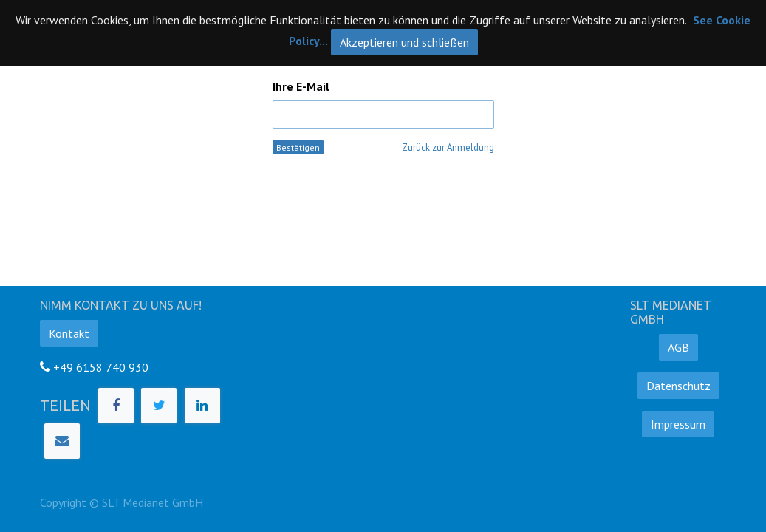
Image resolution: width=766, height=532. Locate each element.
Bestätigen (298, 147)
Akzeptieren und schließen (404, 42)
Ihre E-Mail (301, 86)
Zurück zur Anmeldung (448, 147)
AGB (678, 347)
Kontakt (69, 333)
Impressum (678, 424)
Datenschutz (678, 386)
